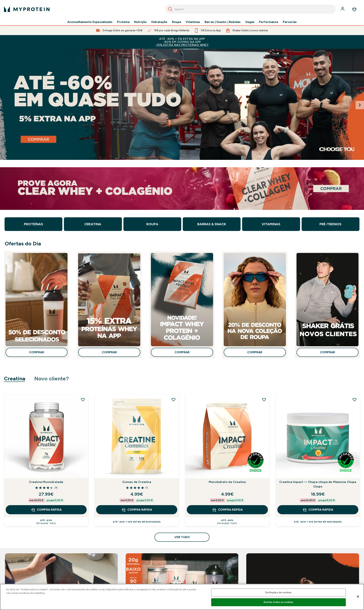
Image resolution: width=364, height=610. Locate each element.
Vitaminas (193, 22)
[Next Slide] (360, 105)
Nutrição (140, 22)
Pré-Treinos (330, 224)
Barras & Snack (212, 224)
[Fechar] (358, 597)
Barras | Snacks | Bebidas (223, 22)
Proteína (123, 22)
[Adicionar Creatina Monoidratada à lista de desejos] (83, 400)
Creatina (93, 224)
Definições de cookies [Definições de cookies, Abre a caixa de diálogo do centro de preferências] (278, 592)
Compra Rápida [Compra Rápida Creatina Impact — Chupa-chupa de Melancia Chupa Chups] (318, 510)
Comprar (36, 352)
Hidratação (159, 22)
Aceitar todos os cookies (278, 602)
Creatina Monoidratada (46, 482)
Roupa (177, 22)
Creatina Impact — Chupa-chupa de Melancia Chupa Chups (318, 484)
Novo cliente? (52, 378)
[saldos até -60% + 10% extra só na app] (182, 104)
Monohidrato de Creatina (227, 482)
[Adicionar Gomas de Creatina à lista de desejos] (173, 400)
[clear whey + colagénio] (182, 189)
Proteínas (33, 224)
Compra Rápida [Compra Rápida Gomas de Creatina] (137, 510)
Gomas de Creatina (137, 482)
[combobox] (251, 9)
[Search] (170, 9)
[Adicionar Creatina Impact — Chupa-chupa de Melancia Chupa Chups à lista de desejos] (355, 400)
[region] (182, 597)
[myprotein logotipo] (27, 9)
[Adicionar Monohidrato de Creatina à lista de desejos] (264, 400)
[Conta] (343, 9)
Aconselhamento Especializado (90, 22)
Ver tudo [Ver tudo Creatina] (182, 537)
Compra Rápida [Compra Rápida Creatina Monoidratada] (46, 510)
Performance (269, 22)
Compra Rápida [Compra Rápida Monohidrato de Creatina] (227, 510)
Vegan (250, 22)
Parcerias (290, 22)
